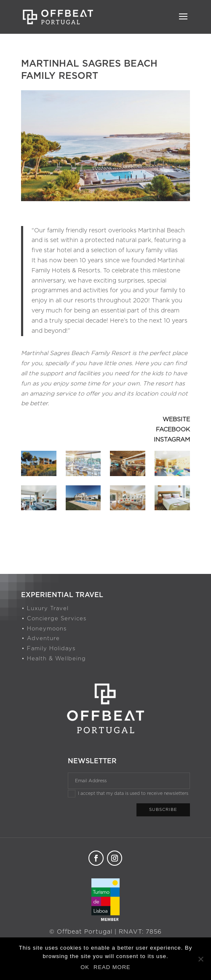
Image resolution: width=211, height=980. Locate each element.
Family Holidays (51, 649)
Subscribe (163, 810)
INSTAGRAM (172, 440)
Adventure (43, 639)
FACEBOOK (173, 430)
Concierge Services (57, 619)
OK (85, 967)
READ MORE (112, 967)
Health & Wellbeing (56, 659)
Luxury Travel (48, 609)
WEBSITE (176, 420)
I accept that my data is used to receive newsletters (128, 794)
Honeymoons (47, 629)
